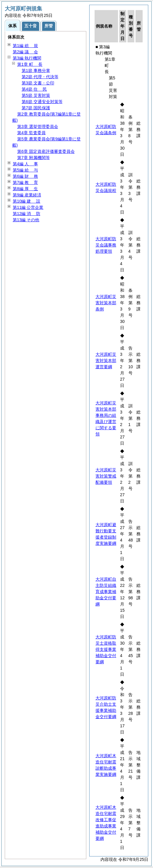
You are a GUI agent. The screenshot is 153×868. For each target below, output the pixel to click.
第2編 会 (25, 52)
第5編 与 (25, 170)
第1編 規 (25, 46)
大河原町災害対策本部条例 (106, 303)
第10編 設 (27, 201)
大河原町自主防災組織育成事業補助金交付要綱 (106, 592)
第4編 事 (25, 164)
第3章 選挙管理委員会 (38, 126)
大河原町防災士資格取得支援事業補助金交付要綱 (106, 649)
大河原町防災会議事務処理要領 (106, 245)
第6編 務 (25, 176)
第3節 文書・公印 (38, 83)
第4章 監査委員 (31, 133)
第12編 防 (27, 214)
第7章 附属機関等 (34, 158)
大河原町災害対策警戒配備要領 (106, 476)
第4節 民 (34, 89)
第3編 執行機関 (27, 58)
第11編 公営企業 (28, 207)
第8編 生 (25, 189)
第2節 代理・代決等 (40, 77)
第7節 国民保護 (36, 108)
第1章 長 (30, 64)
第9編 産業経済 (27, 195)
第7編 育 (25, 182)
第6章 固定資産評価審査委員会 (46, 151)
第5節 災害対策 (36, 95)
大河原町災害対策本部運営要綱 (106, 361)
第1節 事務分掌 (36, 71)
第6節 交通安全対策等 (42, 102)
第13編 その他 (26, 220)
